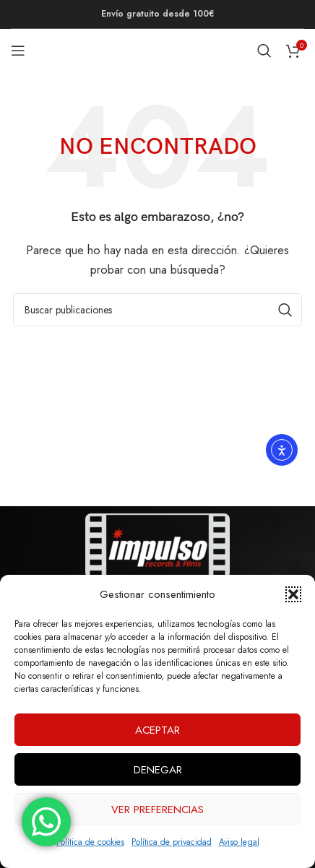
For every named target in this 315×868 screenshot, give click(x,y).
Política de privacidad (172, 842)
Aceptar (157, 730)
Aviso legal (239, 842)
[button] (293, 594)
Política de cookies (90, 842)
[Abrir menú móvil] (18, 51)
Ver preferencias (157, 810)
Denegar (158, 770)
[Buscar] (264, 51)
